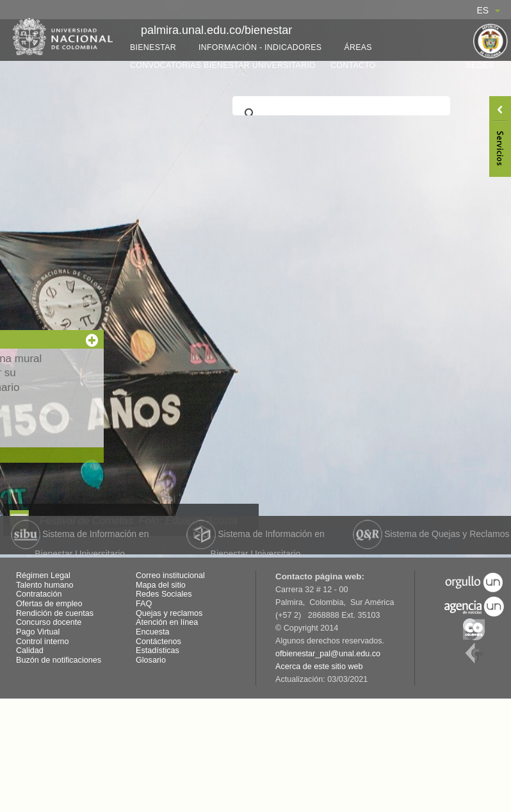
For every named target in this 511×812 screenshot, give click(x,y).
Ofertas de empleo (49, 604)
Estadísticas (158, 650)
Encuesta (153, 632)
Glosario (151, 660)
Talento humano (45, 585)
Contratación (39, 594)
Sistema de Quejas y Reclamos (431, 534)
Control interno (43, 642)
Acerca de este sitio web (319, 667)
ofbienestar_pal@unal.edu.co (328, 654)
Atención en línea (167, 622)
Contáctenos (158, 642)
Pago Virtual (38, 632)
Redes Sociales (164, 594)
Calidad (30, 650)
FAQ (144, 604)
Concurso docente (49, 622)
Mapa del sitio (161, 585)
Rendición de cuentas (55, 613)
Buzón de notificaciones (59, 660)
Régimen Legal (43, 576)
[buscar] (339, 114)
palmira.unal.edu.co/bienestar (216, 30)
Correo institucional (170, 576)
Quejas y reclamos (169, 613)
